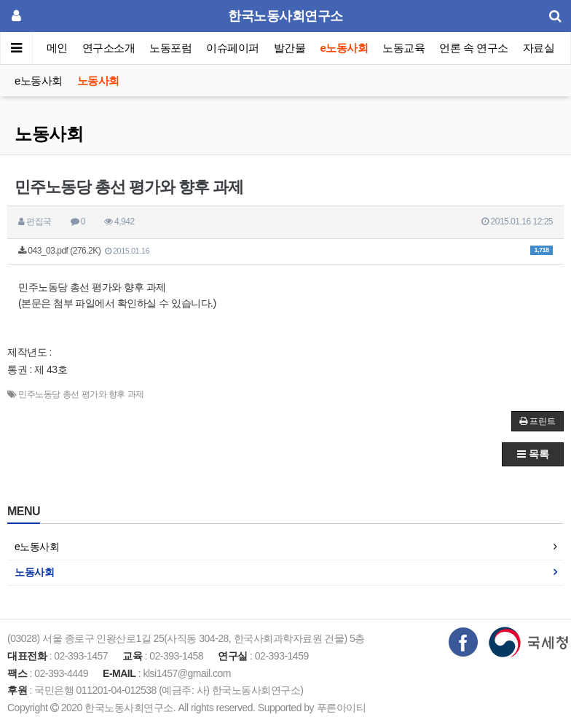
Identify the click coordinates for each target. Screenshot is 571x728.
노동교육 (403, 48)
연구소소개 (109, 48)
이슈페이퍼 (233, 48)
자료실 (539, 48)
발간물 (290, 48)
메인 (57, 48)
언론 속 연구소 (473, 48)
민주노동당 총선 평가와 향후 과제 (81, 394)
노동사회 (98, 81)
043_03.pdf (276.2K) (285, 251)
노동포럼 (171, 48)
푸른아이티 (342, 708)
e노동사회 (344, 48)
